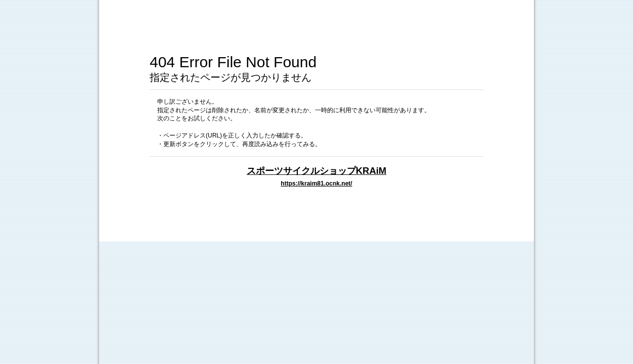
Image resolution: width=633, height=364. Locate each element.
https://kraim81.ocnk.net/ (316, 184)
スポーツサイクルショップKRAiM (316, 171)
